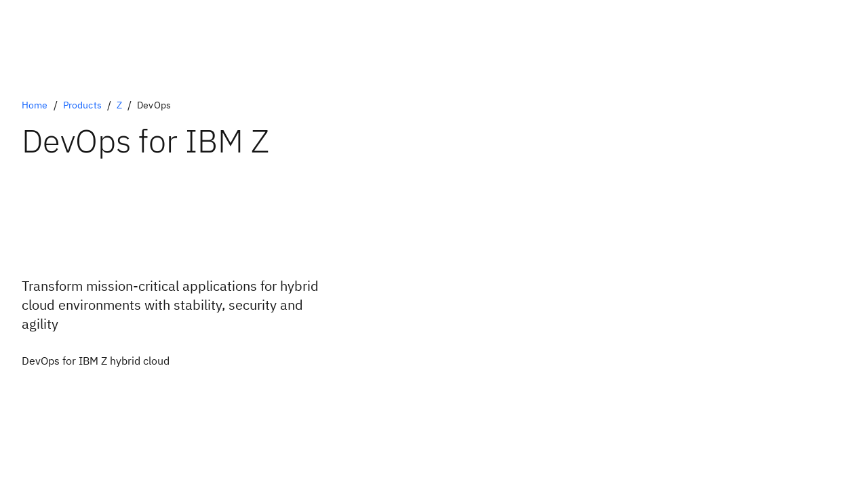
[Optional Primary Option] (96, 361)
